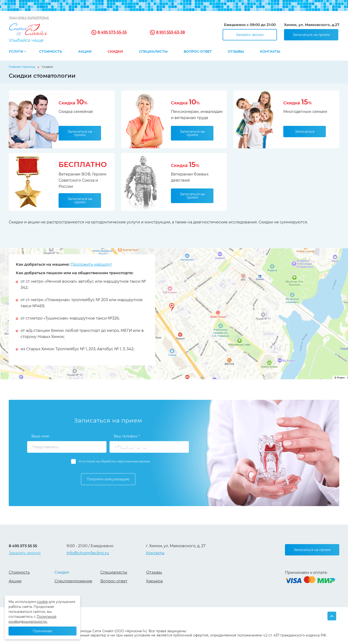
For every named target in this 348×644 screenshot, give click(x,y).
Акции (85, 52)
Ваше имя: (40, 436)
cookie (42, 602)
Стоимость (51, 52)
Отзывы (236, 52)
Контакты (270, 52)
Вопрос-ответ (198, 52)
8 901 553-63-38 (170, 32)
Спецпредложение (73, 581)
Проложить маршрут (91, 264)
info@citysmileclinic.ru (88, 553)
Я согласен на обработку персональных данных (114, 461)
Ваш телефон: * (127, 436)
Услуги (16, 52)
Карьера (154, 581)
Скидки (115, 52)
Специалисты (153, 52)
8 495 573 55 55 (23, 546)
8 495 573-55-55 (112, 32)
